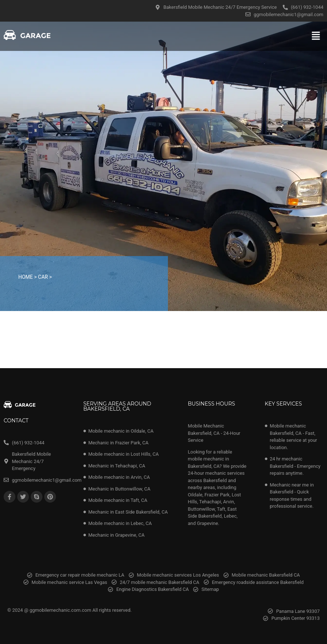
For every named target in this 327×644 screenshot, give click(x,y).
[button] (316, 36)
